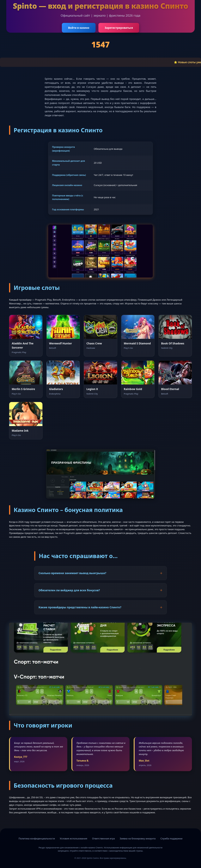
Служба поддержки (171, 838)
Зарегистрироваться (119, 28)
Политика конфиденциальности (37, 838)
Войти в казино (79, 28)
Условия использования (73, 838)
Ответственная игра (104, 838)
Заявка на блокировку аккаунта (138, 838)
